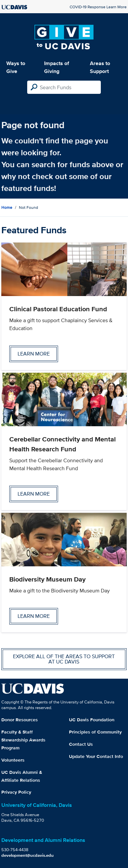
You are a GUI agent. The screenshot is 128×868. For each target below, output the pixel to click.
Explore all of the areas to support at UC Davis (64, 659)
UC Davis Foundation (92, 720)
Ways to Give (16, 67)
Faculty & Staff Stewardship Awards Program (23, 740)
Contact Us (81, 744)
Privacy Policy (16, 792)
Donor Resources (20, 720)
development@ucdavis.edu (28, 855)
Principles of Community (95, 732)
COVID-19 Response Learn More (98, 7)
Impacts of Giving (57, 67)
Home (7, 207)
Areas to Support (100, 67)
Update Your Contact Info (96, 756)
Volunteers (13, 760)
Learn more (34, 354)
